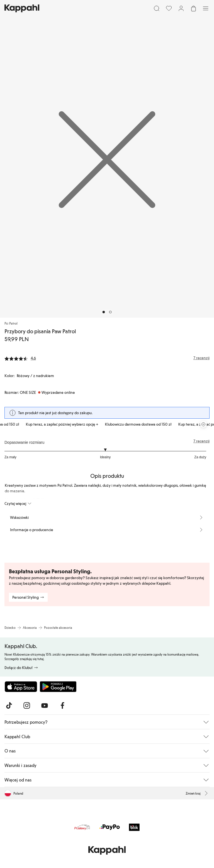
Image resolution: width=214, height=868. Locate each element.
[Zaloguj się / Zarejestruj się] (181, 8)
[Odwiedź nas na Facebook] (62, 706)
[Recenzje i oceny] (107, 358)
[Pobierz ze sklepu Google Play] (58, 687)
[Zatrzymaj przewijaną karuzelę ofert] (203, 424)
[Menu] (206, 8)
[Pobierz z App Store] (21, 687)
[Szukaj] (157, 8)
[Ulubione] (169, 8)
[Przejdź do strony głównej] (22, 8)
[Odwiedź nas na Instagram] (27, 706)
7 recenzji (201, 441)
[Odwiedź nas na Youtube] (45, 706)
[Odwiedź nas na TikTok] (9, 706)
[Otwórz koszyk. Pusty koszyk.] (193, 8)
